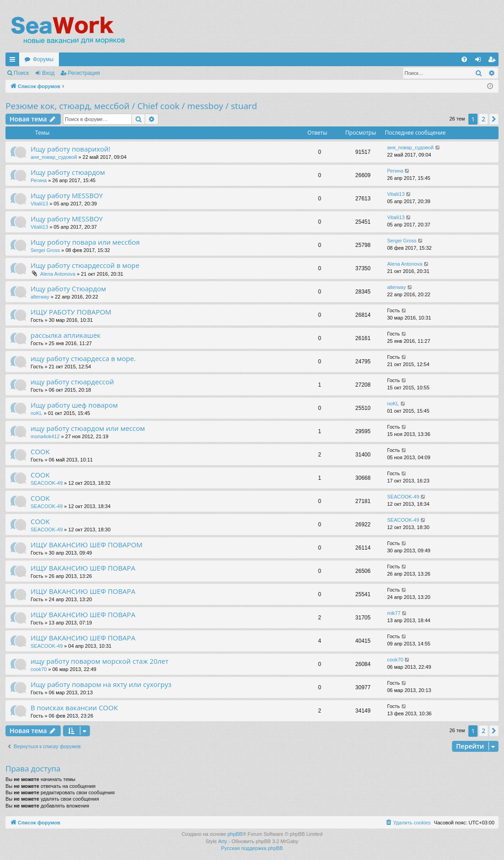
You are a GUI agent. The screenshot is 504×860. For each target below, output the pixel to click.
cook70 (39, 669)
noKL (37, 413)
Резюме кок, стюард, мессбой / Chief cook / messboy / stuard (131, 106)
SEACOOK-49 (47, 483)
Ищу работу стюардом (68, 172)
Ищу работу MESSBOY (67, 195)
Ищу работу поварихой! (71, 149)
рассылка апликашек (66, 335)
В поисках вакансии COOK (74, 708)
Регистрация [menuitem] (493, 61)
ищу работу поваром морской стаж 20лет (100, 661)
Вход (48, 73)
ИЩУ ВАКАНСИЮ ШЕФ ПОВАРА (83, 568)
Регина (39, 180)
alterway (40, 297)
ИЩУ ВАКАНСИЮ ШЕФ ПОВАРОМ (87, 545)
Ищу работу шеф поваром (74, 405)
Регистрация (84, 73)
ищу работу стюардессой (72, 382)
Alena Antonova (58, 274)
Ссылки (14, 61)
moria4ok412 (45, 436)
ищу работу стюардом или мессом (88, 428)
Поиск (21, 73)
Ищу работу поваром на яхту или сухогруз (101, 684)
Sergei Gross (45, 250)
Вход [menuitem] (480, 61)
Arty (223, 841)
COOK (40, 451)
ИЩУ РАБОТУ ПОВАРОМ (71, 312)
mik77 (394, 613)
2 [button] (483, 119)
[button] (494, 119)
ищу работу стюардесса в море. (83, 358)
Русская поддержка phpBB (252, 848)
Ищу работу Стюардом (68, 288)
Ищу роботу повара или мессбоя (85, 242)
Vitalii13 (39, 204)
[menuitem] (464, 59)
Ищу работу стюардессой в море (85, 265)
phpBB (235, 834)
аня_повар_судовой (54, 157)
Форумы (43, 59)
